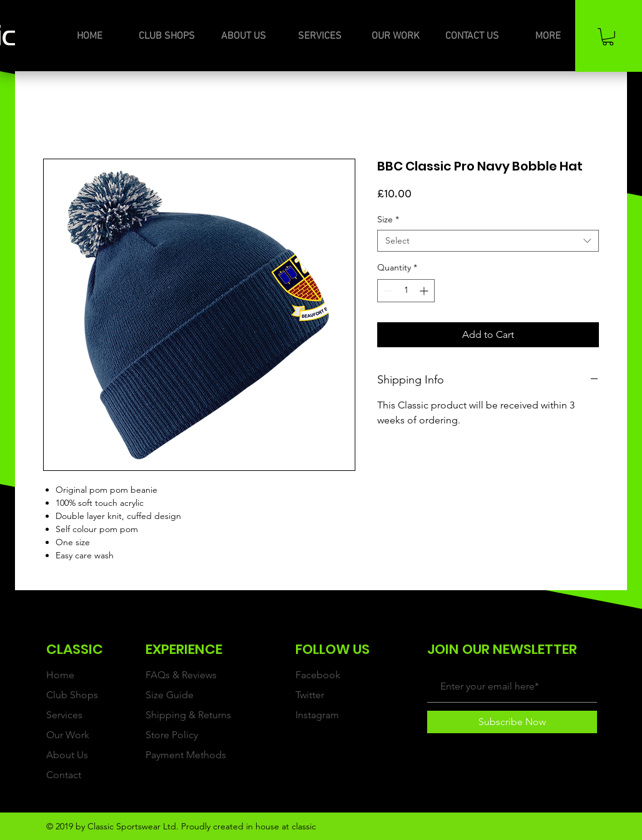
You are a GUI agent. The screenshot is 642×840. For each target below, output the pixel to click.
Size (388, 220)
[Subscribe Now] (512, 722)
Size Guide (170, 695)
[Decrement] (387, 291)
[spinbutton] (406, 291)
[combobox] (488, 241)
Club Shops (72, 695)
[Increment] (425, 291)
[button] (608, 37)
